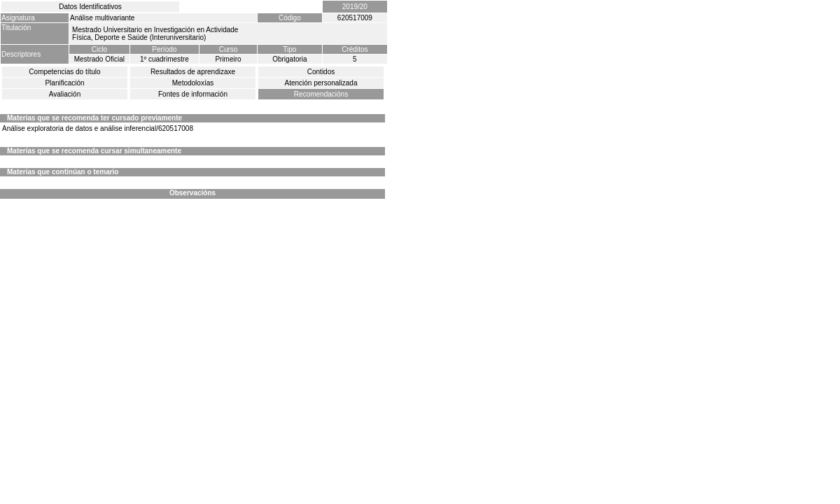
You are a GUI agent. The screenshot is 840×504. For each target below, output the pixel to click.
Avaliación (65, 94)
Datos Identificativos (90, 7)
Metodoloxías (193, 83)
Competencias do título (64, 72)
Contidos (321, 72)
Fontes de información (193, 94)
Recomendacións (321, 94)
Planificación (64, 83)
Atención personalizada (321, 83)
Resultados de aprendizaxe (193, 72)
